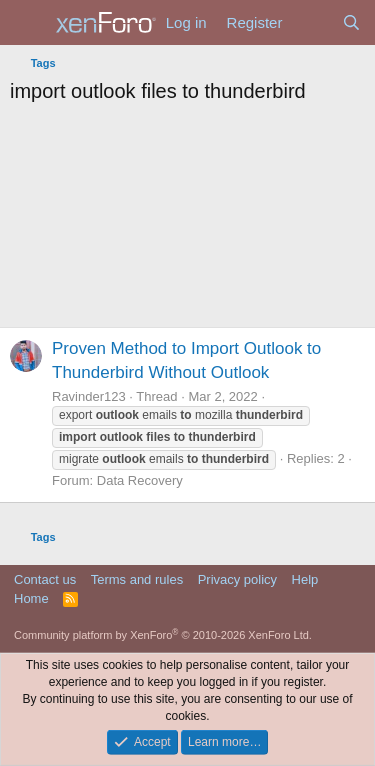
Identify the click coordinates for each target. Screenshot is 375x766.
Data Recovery (140, 480)
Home (31, 598)
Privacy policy (237, 579)
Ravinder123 (89, 396)
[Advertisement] (187, 221)
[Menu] (27, 23)
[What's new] (311, 22)
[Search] (351, 22)
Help (305, 579)
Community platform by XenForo (163, 635)
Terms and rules (137, 579)
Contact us (45, 579)
